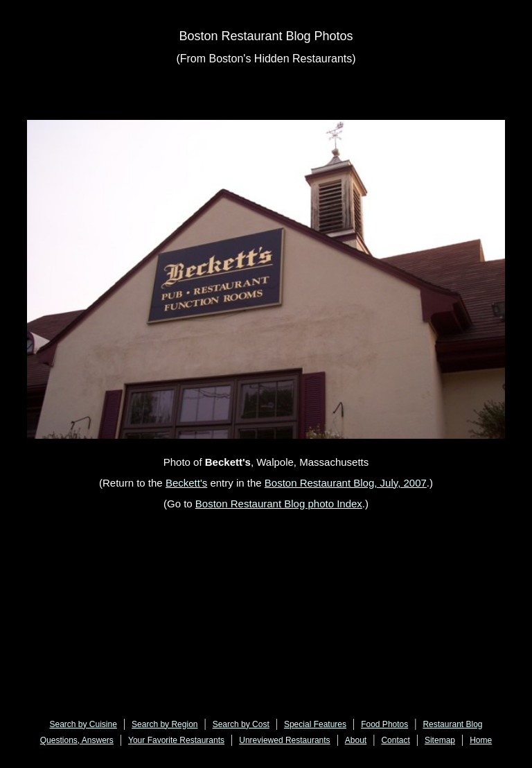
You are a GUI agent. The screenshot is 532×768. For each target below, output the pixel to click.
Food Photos (384, 724)
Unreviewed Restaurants (284, 740)
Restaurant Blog (452, 724)
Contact (395, 740)
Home (481, 740)
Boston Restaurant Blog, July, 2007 (346, 483)
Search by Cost (241, 724)
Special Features (315, 724)
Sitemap (440, 740)
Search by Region (165, 724)
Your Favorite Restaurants (176, 740)
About (356, 740)
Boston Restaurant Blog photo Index (279, 504)
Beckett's (186, 483)
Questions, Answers (77, 740)
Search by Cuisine (83, 724)
